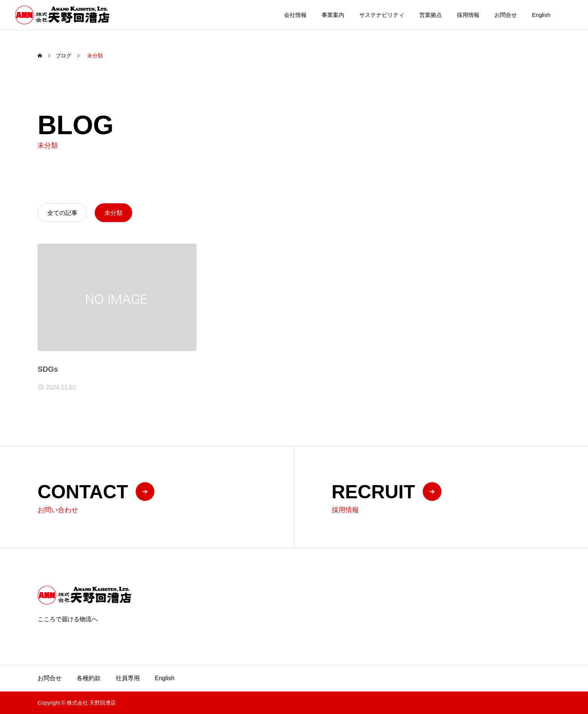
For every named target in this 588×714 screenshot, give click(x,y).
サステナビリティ (382, 15)
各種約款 (89, 678)
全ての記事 (62, 213)
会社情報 (295, 15)
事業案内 (333, 15)
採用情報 (468, 15)
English (541, 15)
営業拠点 (431, 15)
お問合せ (506, 15)
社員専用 (128, 678)
